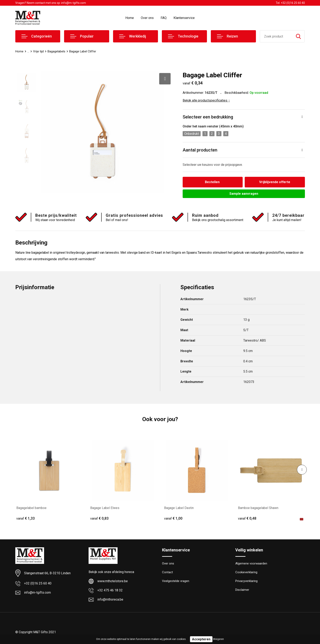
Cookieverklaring (246, 572)
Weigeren (218, 639)
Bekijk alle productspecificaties (206, 100)
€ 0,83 (99, 518)
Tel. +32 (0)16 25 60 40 (290, 3)
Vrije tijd (38, 51)
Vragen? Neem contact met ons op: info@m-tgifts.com (51, 3)
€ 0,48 (247, 518)
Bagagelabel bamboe (31, 508)
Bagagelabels (56, 51)
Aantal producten (200, 150)
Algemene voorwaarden (251, 564)
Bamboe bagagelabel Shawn (258, 508)
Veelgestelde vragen (176, 581)
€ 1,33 (26, 518)
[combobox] (276, 36)
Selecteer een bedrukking (208, 117)
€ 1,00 (173, 518)
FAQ (164, 18)
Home (130, 18)
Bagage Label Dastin (179, 508)
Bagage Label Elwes (105, 508)
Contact (167, 572)
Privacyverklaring (246, 581)
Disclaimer (242, 590)
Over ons (147, 18)
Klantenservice (184, 18)
